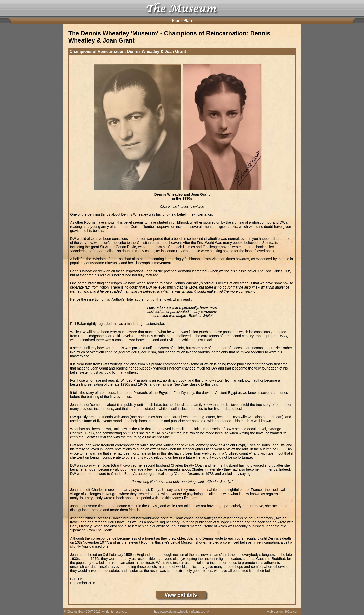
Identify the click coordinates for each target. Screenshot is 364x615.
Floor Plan (182, 21)
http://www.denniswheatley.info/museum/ (181, 612)
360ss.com (292, 612)
